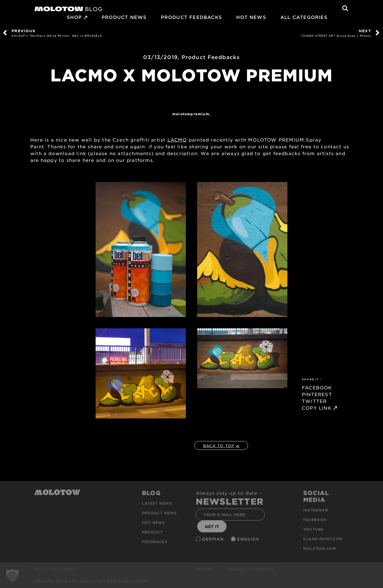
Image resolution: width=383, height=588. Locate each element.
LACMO (177, 140)
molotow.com (320, 548)
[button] (12, 576)
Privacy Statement (251, 569)
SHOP (74, 17)
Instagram (316, 510)
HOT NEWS (251, 17)
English (249, 539)
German (214, 539)
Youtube (313, 529)
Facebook (315, 520)
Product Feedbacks (192, 17)
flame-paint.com (323, 539)
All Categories (304, 17)
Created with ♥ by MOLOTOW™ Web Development (92, 581)
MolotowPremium (191, 114)
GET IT (212, 527)
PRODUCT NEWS (124, 17)
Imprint (205, 569)
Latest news (157, 503)
